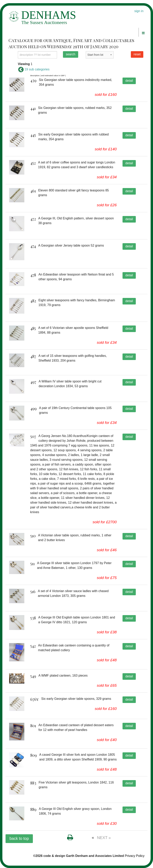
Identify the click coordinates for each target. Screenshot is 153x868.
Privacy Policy (135, 856)
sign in (139, 11)
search (70, 54)
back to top (19, 838)
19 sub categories (34, 69)
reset (137, 54)
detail (129, 81)
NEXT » (104, 838)
